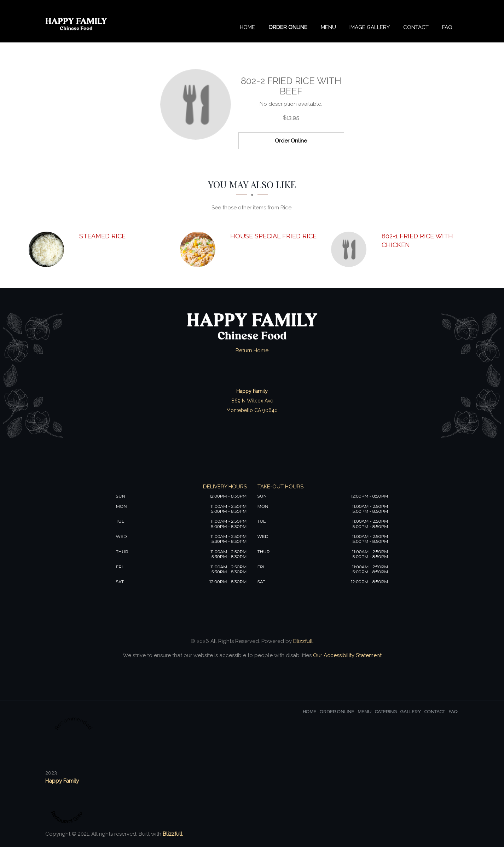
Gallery (411, 712)
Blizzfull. (173, 834)
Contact (416, 27)
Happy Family (62, 781)
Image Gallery (370, 27)
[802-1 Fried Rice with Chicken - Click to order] (351, 249)
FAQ (447, 27)
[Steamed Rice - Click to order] (48, 249)
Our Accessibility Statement (347, 655)
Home (247, 27)
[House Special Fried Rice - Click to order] (199, 249)
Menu (328, 27)
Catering (386, 712)
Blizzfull (303, 641)
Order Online (288, 27)
